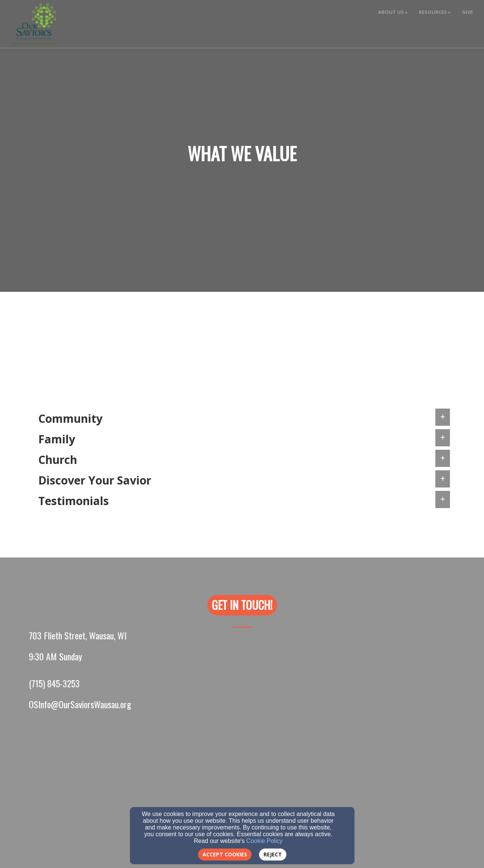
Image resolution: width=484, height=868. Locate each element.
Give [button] (467, 12)
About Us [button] (393, 12)
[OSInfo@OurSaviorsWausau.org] (80, 704)
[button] (242, 605)
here (321, 358)
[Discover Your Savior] (120, 369)
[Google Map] (242, 774)
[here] (406, 359)
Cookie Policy (264, 841)
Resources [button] (435, 12)
